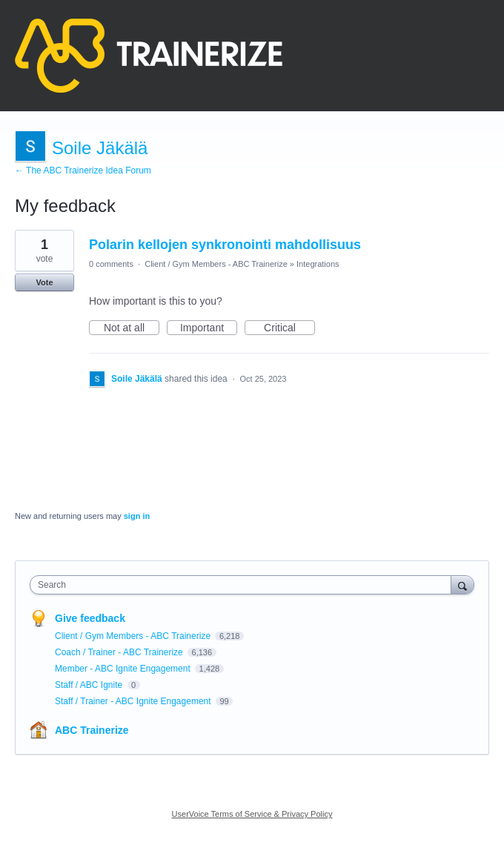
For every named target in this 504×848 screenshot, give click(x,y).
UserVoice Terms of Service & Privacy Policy (252, 814)
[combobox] (244, 585)
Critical (289, 328)
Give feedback (90, 618)
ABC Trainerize (92, 730)
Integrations (318, 264)
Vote (44, 282)
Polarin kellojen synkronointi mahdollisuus (225, 245)
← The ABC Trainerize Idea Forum (83, 170)
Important (209, 328)
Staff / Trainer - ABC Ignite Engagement (134, 701)
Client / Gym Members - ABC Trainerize (216, 264)
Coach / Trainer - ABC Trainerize (120, 652)
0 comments (111, 264)
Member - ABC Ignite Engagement (124, 669)
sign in (137, 516)
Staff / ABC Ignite (90, 685)
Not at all (132, 328)
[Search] (462, 584)
